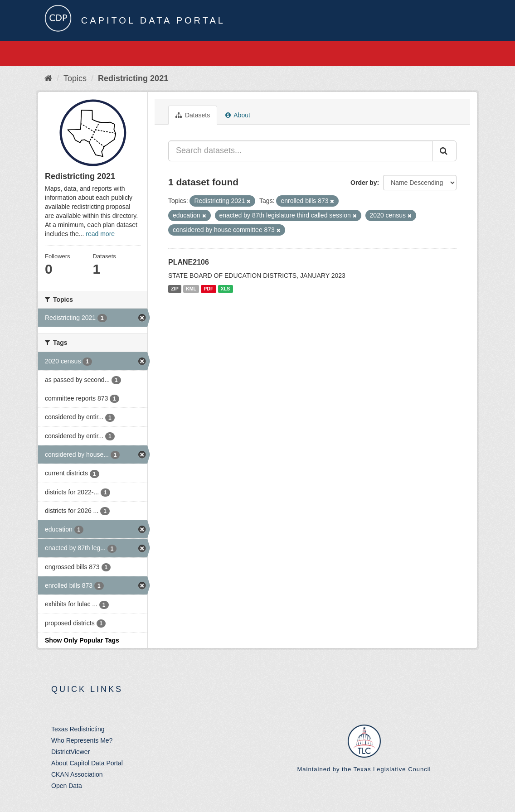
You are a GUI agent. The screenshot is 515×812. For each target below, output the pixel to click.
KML (191, 289)
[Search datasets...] (300, 151)
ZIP (175, 289)
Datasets (193, 115)
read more (100, 234)
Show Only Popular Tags (82, 640)
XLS (225, 289)
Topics (75, 78)
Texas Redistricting (78, 729)
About (238, 115)
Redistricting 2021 (133, 78)
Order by (364, 183)
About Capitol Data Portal (87, 763)
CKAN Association (77, 774)
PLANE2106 (189, 262)
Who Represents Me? (82, 740)
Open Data (67, 786)
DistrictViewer (70, 752)
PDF (208, 289)
